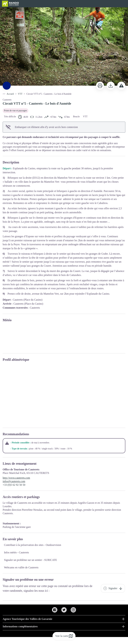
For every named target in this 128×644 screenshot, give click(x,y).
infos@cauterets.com (14, 481)
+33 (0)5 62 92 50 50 (14, 485)
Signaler (113, 588)
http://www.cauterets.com (16, 478)
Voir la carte (64, 636)
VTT (20, 94)
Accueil (10, 94)
